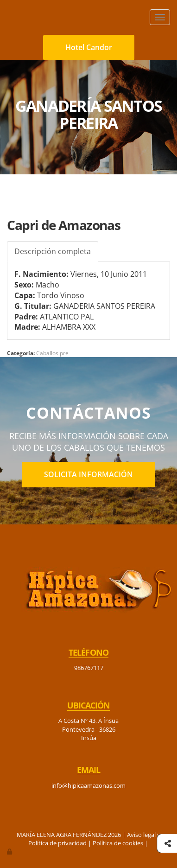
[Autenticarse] (10, 851)
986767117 (89, 668)
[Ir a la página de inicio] (5, 17)
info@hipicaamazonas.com (88, 785)
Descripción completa (53, 251)
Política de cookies (118, 843)
